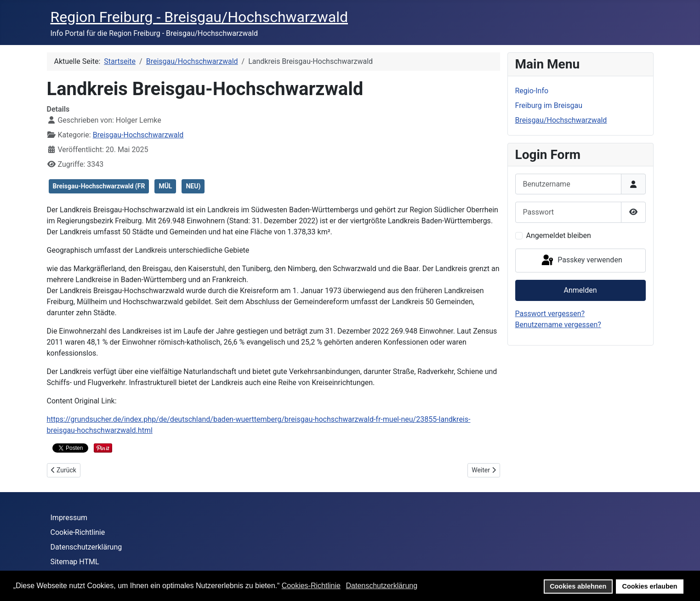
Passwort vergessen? (550, 314)
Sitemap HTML (75, 562)
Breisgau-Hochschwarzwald (138, 135)
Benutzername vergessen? (558, 325)
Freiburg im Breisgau (549, 105)
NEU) (193, 186)
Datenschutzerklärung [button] (381, 586)
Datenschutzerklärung (86, 547)
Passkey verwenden (581, 261)
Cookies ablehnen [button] (578, 586)
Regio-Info (532, 91)
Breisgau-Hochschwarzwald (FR (99, 186)
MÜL (165, 186)
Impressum (69, 518)
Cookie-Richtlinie (78, 532)
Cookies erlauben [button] (650, 586)
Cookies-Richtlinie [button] (311, 586)
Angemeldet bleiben (559, 235)
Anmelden (580, 290)
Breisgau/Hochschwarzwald (561, 120)
